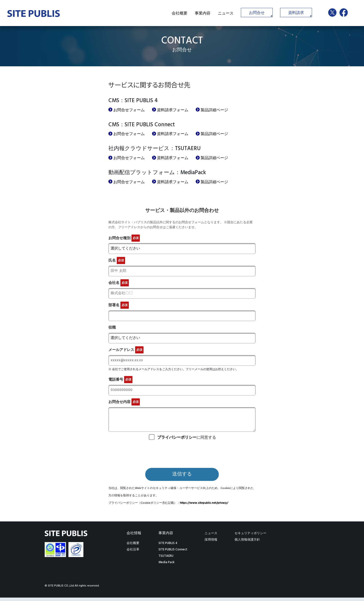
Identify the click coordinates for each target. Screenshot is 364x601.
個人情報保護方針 (247, 543)
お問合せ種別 (124, 238)
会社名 (119, 284)
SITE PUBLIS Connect (173, 553)
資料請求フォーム (173, 110)
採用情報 (211, 543)
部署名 (119, 307)
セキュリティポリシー (250, 537)
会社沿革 (133, 553)
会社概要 (180, 14)
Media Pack (166, 566)
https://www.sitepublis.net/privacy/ (204, 506)
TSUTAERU (166, 559)
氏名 (117, 261)
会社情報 (134, 537)
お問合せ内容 (124, 406)
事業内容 (203, 14)
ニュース (226, 14)
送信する (182, 478)
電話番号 (120, 383)
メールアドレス (126, 353)
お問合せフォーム (129, 110)
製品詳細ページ (214, 110)
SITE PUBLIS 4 (168, 547)
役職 (112, 329)
